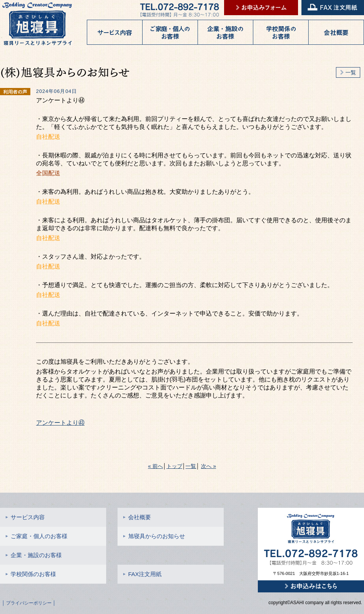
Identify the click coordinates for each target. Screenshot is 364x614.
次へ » (209, 466)
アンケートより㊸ (60, 423)
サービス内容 (25, 517)
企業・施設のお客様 (34, 555)
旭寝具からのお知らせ (154, 536)
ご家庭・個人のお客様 (37, 536)
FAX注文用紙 (142, 574)
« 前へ (155, 466)
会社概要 (137, 517)
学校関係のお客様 (31, 574)
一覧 (348, 72)
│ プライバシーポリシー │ (29, 603)
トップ (174, 466)
